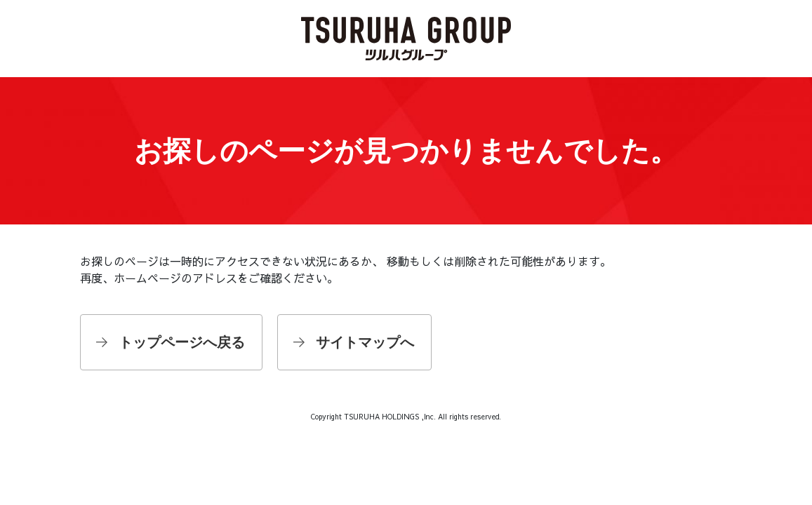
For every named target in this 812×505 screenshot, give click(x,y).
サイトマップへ (365, 342)
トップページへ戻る (182, 342)
